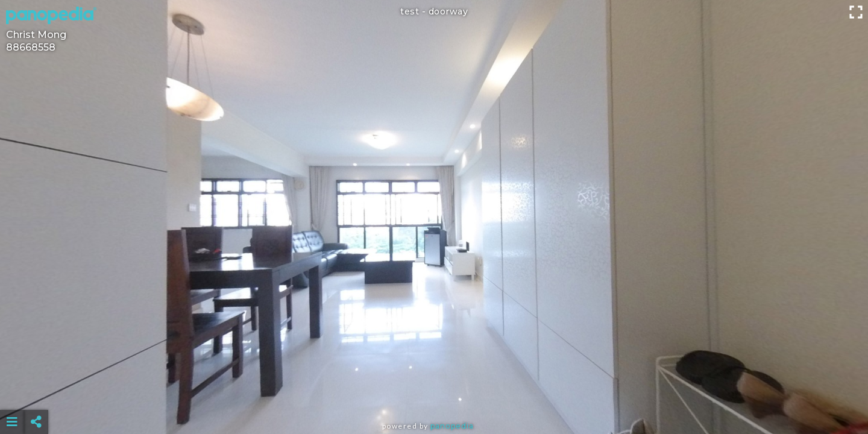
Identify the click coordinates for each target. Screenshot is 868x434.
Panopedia (452, 426)
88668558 (31, 47)
